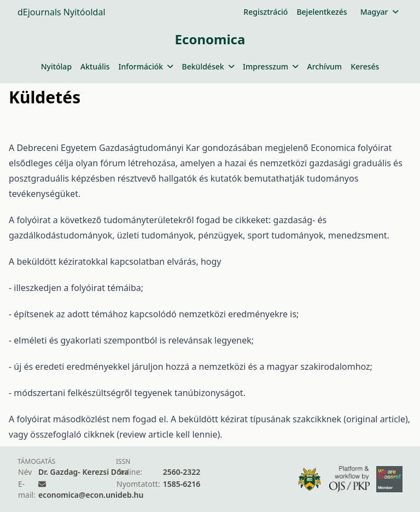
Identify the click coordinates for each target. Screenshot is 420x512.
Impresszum (270, 66)
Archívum (324, 66)
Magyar (379, 12)
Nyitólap (56, 66)
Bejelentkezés (322, 12)
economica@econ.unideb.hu (91, 495)
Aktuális (95, 66)
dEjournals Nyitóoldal (62, 12)
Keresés (365, 66)
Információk (146, 66)
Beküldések (208, 66)
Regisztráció (266, 12)
